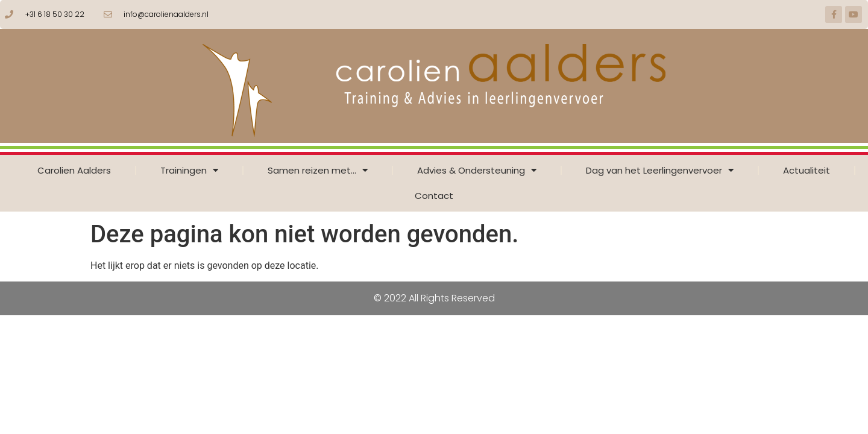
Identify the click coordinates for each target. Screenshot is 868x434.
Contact (434, 196)
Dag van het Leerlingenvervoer (660, 170)
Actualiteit (807, 170)
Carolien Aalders (74, 170)
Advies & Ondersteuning (477, 170)
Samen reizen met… (318, 170)
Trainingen (189, 170)
